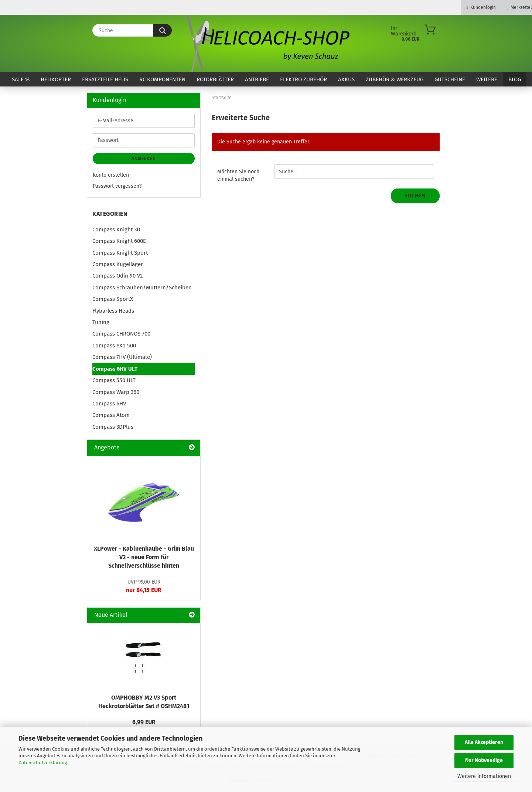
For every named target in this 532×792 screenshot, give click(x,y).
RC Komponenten (162, 79)
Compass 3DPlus (113, 427)
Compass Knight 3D (116, 230)
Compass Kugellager (118, 264)
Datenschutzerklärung (43, 763)
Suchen (415, 196)
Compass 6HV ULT (115, 369)
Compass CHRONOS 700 (121, 334)
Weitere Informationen (484, 776)
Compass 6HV (109, 404)
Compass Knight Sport (120, 253)
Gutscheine (450, 79)
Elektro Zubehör (303, 79)
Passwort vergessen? (117, 186)
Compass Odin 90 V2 (117, 276)
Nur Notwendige (484, 760)
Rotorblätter (215, 79)
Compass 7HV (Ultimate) (122, 357)
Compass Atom (111, 415)
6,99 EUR (144, 722)
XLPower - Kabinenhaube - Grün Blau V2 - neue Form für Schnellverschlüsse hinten (144, 557)
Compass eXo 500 (114, 346)
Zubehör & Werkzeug (395, 79)
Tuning (101, 322)
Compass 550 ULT (114, 380)
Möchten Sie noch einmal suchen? (238, 175)
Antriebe (257, 79)
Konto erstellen (111, 175)
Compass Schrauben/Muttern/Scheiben (142, 288)
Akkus (346, 79)
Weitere (487, 79)
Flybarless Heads (113, 311)
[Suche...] (163, 30)
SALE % (21, 79)
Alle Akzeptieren (484, 742)
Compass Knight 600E (119, 241)
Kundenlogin (481, 7)
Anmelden (144, 159)
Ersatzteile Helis (105, 79)
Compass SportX (113, 299)
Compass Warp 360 (116, 392)
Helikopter (56, 79)
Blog (515, 79)
